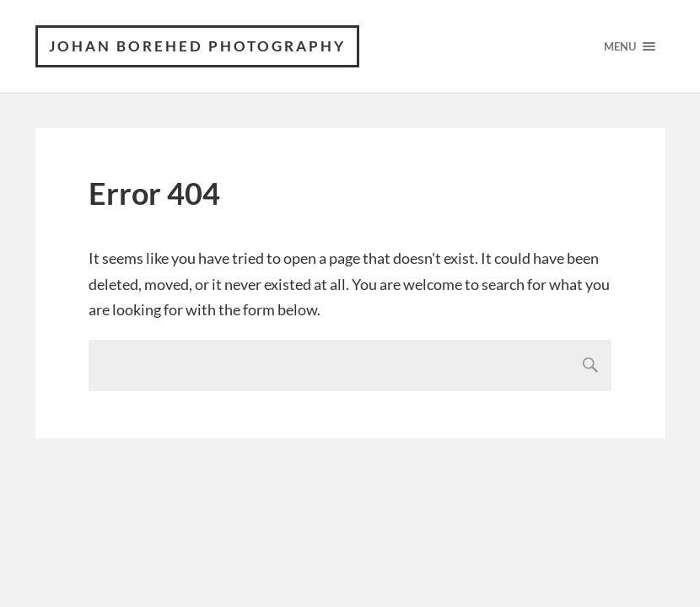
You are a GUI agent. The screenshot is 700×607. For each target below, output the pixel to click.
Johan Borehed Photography (197, 46)
